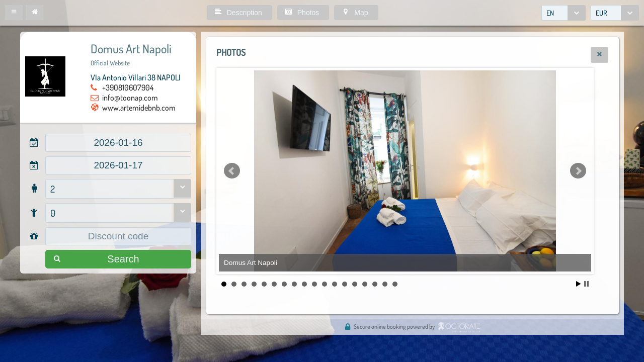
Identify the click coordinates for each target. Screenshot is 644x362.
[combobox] (563, 13)
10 (314, 284)
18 (395, 284)
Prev (232, 171)
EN (550, 13)
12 (335, 284)
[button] (14, 13)
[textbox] (118, 143)
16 (375, 284)
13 (345, 284)
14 (355, 284)
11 (325, 284)
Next (578, 171)
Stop (586, 284)
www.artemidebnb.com (139, 108)
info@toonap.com (130, 98)
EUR (601, 13)
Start (579, 284)
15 (365, 284)
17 (385, 284)
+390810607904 (128, 87)
